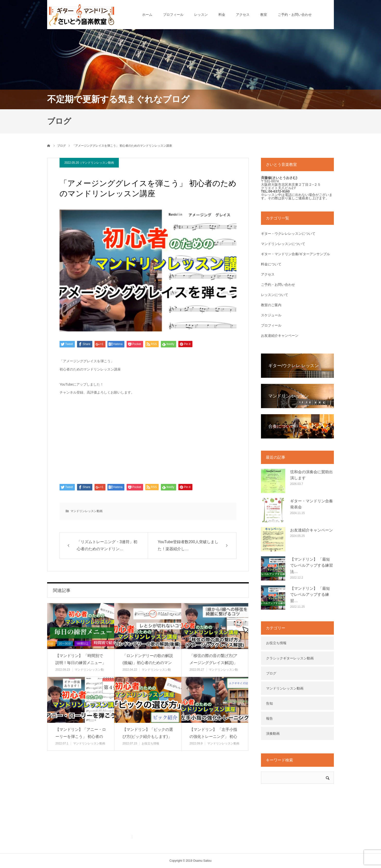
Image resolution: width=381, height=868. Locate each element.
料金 (222, 15)
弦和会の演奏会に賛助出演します (312, 475)
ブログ (271, 673)
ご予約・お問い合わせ (295, 15)
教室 (264, 15)
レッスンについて (275, 295)
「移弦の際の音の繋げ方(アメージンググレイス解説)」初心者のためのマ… (213, 663)
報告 (269, 718)
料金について (271, 264)
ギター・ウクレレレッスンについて (288, 234)
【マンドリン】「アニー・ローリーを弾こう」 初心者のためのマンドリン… (81, 737)
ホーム (147, 15)
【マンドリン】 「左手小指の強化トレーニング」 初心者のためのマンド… (213, 737)
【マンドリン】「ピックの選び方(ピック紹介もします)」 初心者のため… (148, 737)
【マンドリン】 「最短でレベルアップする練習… (310, 595)
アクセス (243, 15)
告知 (269, 703)
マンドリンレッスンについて (283, 244)
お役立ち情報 (150, 743)
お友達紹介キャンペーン (280, 336)
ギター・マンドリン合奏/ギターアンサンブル (295, 254)
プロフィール (173, 15)
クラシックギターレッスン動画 (290, 658)
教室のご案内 (271, 305)
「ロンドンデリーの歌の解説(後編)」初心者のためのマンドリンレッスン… (148, 663)
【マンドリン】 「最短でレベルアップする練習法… (312, 565)
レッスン (201, 15)
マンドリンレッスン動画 (98, 163)
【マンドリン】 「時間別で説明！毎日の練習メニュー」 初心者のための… (81, 663)
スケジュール (271, 315)
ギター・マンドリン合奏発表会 (312, 504)
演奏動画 (273, 733)
